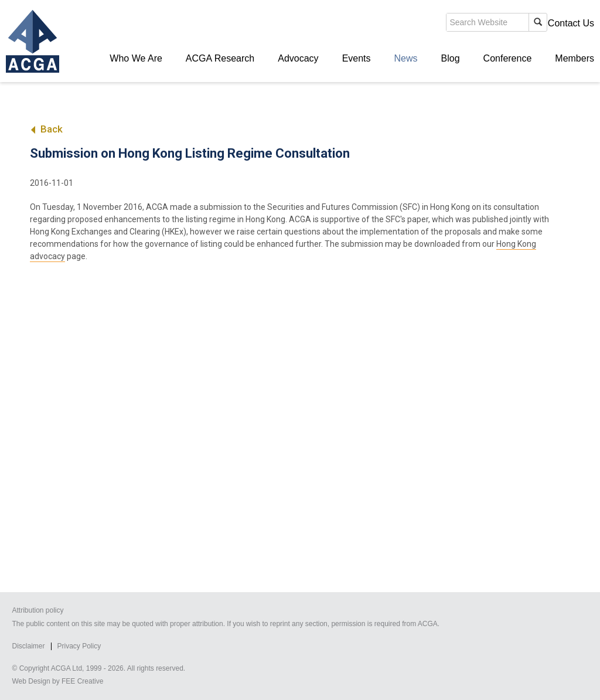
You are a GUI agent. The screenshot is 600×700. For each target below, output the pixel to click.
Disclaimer (28, 646)
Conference (508, 58)
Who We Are (136, 58)
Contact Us (571, 23)
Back (46, 129)
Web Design (31, 681)
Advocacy (298, 58)
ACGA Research (220, 58)
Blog (451, 58)
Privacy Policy (79, 646)
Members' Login (503, 23)
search (391, 26)
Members (575, 58)
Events (357, 58)
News (406, 58)
